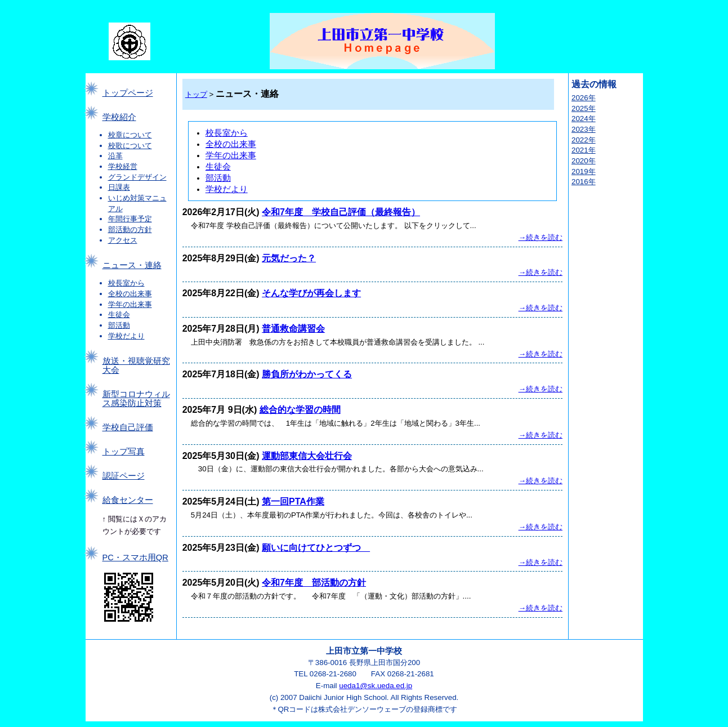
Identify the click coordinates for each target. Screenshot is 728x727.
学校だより (126, 336)
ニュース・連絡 (132, 265)
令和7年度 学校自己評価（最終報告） (341, 212)
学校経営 (123, 166)
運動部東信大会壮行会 (307, 456)
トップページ (128, 93)
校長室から (126, 283)
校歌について (130, 146)
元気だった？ (289, 258)
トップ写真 (124, 452)
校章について (130, 135)
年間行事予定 (130, 219)
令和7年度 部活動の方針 (314, 583)
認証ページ (124, 476)
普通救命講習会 (293, 329)
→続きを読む (541, 237)
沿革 (115, 156)
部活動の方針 (130, 229)
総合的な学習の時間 (300, 410)
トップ (196, 94)
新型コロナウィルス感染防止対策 (136, 399)
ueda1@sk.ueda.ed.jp (376, 686)
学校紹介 (119, 117)
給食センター (128, 500)
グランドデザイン (137, 177)
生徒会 (119, 315)
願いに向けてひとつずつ (316, 548)
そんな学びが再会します (311, 293)
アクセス (123, 240)
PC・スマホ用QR (135, 557)
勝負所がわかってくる (307, 374)
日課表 (119, 187)
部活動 (119, 325)
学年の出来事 (130, 304)
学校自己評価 (128, 427)
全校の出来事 (130, 294)
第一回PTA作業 (293, 501)
